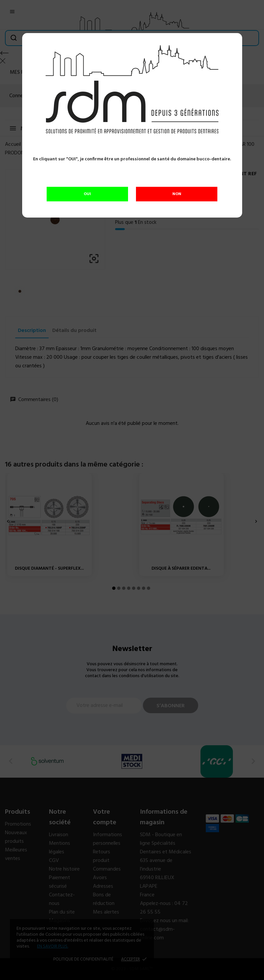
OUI (87, 194)
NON (177, 194)
